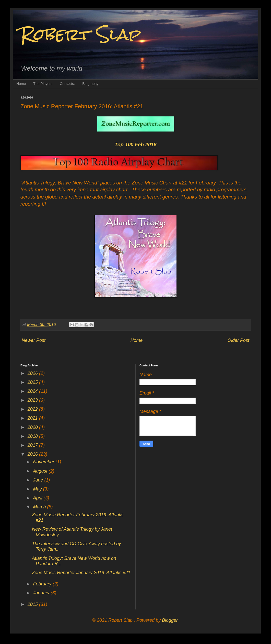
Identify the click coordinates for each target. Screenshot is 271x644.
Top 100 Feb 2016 (135, 145)
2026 (33, 373)
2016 (33, 454)
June (39, 480)
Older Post (238, 340)
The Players (43, 84)
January (42, 593)
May (38, 489)
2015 (33, 604)
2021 (33, 418)
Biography (90, 84)
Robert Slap (81, 34)
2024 (33, 391)
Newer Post (34, 340)
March (40, 507)
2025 (33, 382)
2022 (33, 409)
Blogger (170, 620)
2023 (33, 400)
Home (21, 84)
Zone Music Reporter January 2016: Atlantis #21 (81, 573)
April (38, 498)
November (44, 462)
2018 (33, 436)
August (41, 471)
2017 (33, 445)
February (43, 584)
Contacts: (67, 84)
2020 (33, 427)
